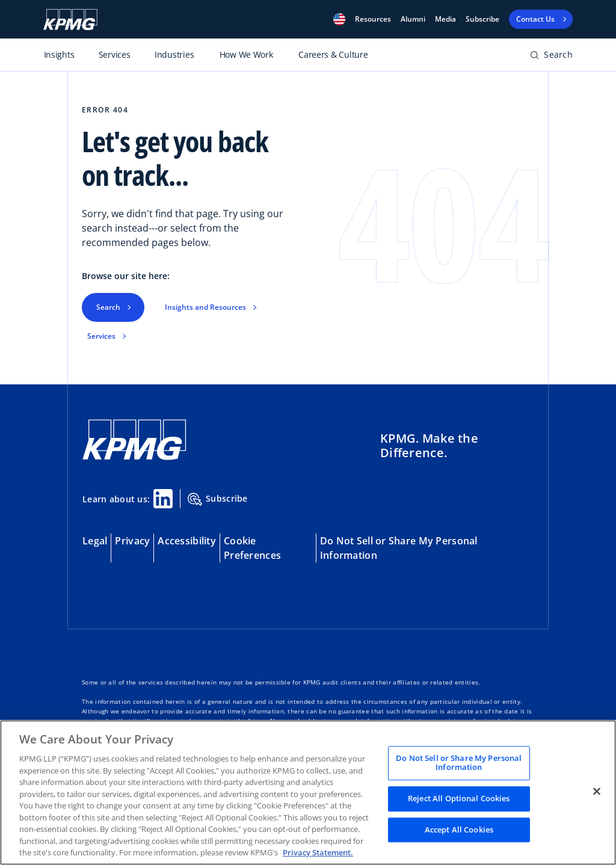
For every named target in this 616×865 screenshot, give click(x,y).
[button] (339, 19)
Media (445, 19)
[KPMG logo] (70, 20)
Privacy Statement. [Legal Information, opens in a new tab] (318, 852)
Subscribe (482, 19)
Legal (95, 541)
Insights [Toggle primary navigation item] (59, 54)
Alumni (413, 19)
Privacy (132, 541)
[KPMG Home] (134, 440)
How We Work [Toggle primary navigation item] (246, 54)
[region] (308, 793)
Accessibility (187, 541)
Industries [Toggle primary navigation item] (174, 54)
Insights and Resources (205, 307)
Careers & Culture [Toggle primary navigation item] (333, 54)
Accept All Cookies (459, 830)
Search (108, 307)
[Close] (597, 791)
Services (101, 336)
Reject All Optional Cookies (459, 798)
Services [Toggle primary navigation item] (115, 54)
